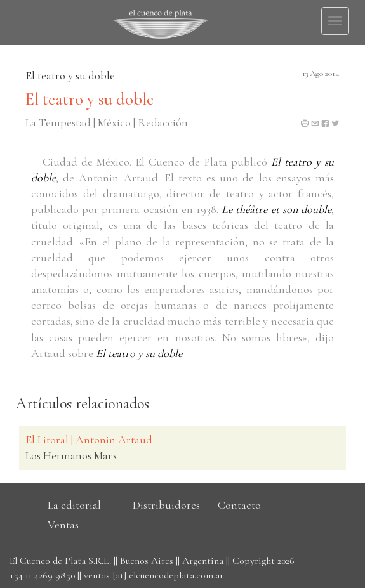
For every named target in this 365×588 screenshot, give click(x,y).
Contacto (239, 505)
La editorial (74, 505)
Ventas (63, 525)
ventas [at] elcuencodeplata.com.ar (154, 575)
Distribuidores (166, 505)
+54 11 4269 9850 (42, 575)
